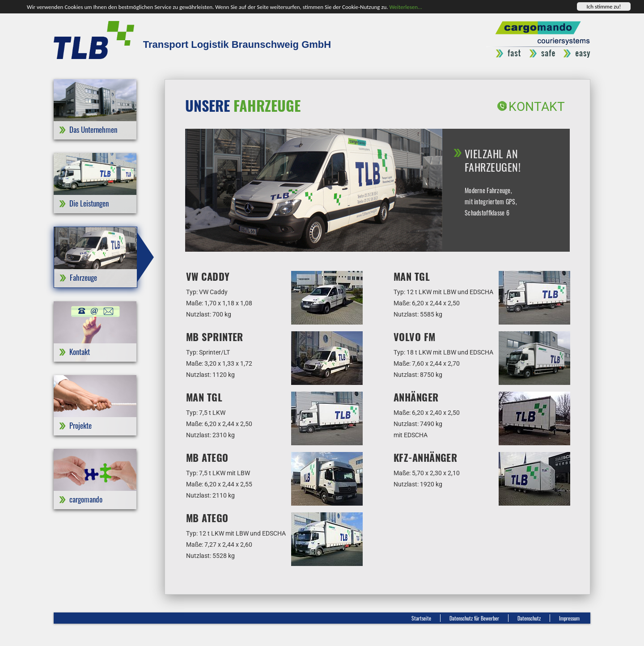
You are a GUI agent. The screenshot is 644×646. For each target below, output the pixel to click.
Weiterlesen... (406, 6)
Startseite (421, 618)
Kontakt (537, 107)
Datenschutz (529, 618)
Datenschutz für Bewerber (474, 618)
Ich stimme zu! (604, 6)
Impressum (569, 618)
